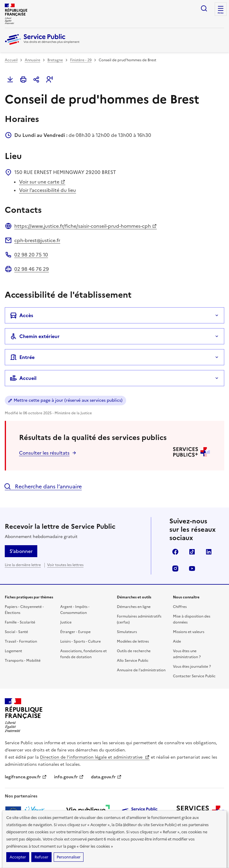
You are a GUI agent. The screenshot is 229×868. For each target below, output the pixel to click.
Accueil (11, 60)
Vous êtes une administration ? (187, 654)
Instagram (175, 569)
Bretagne (55, 60)
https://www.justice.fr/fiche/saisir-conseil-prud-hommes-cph (86, 226)
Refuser (41, 857)
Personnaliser (69, 857)
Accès (21, 315)
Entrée (22, 357)
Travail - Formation (21, 641)
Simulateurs (127, 632)
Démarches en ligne (134, 607)
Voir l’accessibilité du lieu (48, 190)
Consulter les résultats (44, 453)
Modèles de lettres (133, 641)
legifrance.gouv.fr (26, 777)
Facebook (175, 552)
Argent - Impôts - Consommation (75, 610)
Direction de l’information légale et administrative (95, 757)
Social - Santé (16, 632)
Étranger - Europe (75, 632)
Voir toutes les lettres (65, 565)
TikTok (192, 552)
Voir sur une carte (42, 182)
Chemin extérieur (35, 336)
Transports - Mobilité (23, 661)
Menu (221, 13)
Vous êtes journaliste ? (192, 667)
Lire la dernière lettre (23, 565)
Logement (13, 651)
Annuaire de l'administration (141, 670)
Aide (177, 641)
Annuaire (33, 60)
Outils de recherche (134, 651)
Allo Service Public (133, 661)
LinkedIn (209, 552)
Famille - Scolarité (20, 622)
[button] (49, 80)
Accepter (18, 857)
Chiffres (180, 607)
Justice (66, 622)
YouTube (192, 569)
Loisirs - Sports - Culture (81, 641)
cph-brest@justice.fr (37, 240)
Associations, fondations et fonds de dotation (83, 654)
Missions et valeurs (189, 632)
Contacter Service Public (194, 676)
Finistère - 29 (81, 60)
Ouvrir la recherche (204, 8)
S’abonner (21, 551)
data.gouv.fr (106, 777)
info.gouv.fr (69, 777)
